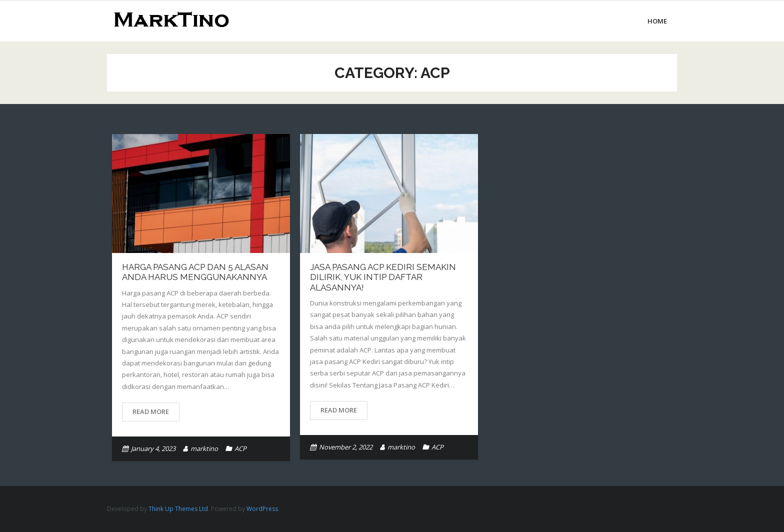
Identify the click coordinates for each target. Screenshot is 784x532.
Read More (151, 411)
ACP (240, 448)
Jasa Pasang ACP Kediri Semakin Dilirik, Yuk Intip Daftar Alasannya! (383, 277)
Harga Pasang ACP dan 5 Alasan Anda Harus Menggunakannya (195, 272)
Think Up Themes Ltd (178, 509)
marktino (204, 448)
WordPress (262, 509)
